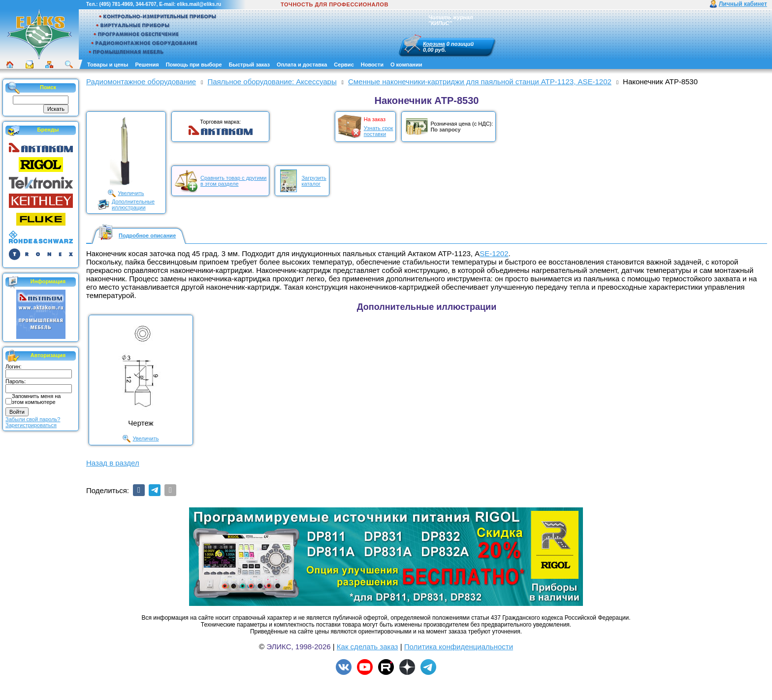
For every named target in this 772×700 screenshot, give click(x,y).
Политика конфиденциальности (459, 647)
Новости (372, 65)
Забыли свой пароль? (33, 419)
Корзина (434, 44)
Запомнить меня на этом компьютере (36, 399)
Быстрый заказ (249, 65)
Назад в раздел (113, 463)
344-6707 (146, 4)
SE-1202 (494, 253)
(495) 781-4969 (116, 4)
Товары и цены (108, 65)
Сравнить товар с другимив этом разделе (233, 181)
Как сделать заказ (368, 647)
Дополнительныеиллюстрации (133, 204)
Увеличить (131, 193)
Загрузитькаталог (314, 181)
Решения (147, 65)
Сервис (344, 65)
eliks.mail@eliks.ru (199, 4)
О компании (406, 65)
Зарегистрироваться (31, 425)
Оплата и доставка (302, 65)
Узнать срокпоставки (379, 131)
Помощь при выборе (194, 65)
